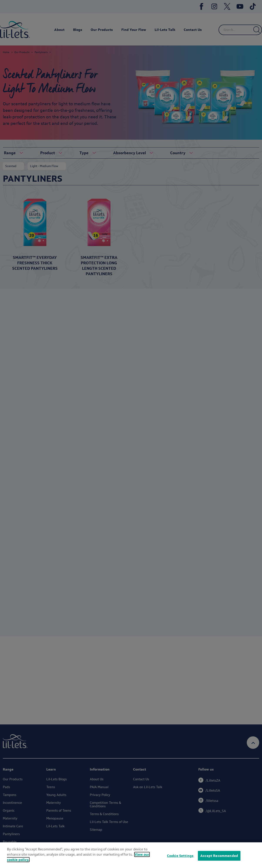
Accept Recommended (219, 856)
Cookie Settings (180, 856)
